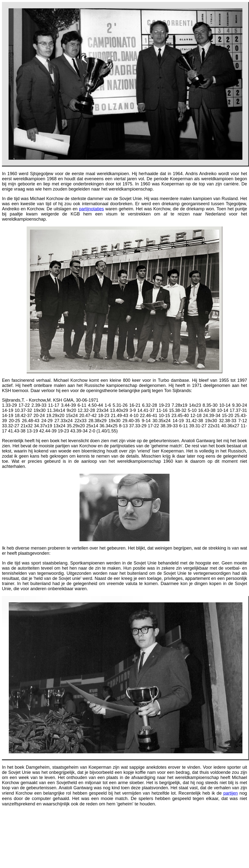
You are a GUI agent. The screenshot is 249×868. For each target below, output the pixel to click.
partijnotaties (91, 209)
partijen (231, 793)
